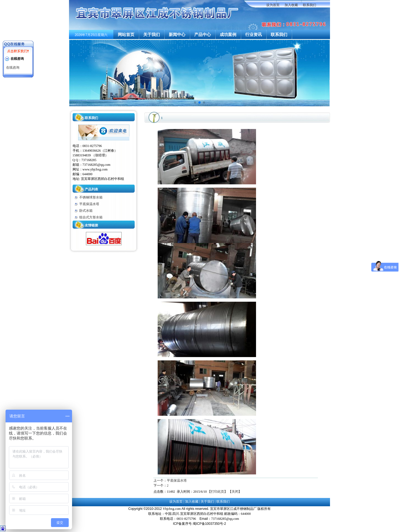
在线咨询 (13, 68)
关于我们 (152, 35)
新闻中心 (177, 35)
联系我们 (310, 5)
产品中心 (203, 35)
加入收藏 (291, 5)
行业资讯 (254, 35)
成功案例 (228, 35)
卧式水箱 (86, 211)
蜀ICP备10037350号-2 (209, 524)
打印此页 (218, 492)
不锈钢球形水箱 (91, 197)
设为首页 (273, 5)
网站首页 (126, 35)
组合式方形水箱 (91, 217)
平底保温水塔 (89, 204)
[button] (195, 102)
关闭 (235, 492)
